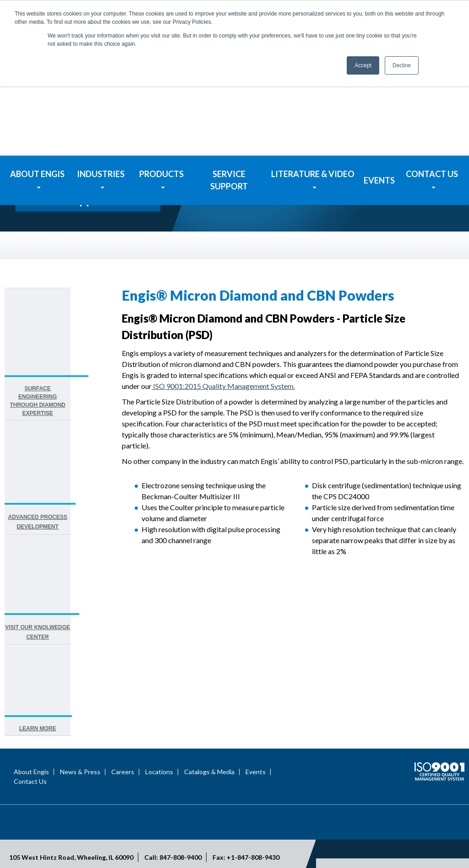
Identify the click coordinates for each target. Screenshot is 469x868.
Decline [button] (402, 65)
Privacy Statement (351, 839)
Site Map (446, 839)
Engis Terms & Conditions (425, 849)
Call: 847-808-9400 (173, 810)
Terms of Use (406, 839)
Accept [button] (363, 65)
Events (256, 724)
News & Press (80, 724)
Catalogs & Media (209, 724)
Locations (159, 724)
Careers (123, 724)
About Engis (31, 724)
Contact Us (30, 734)
